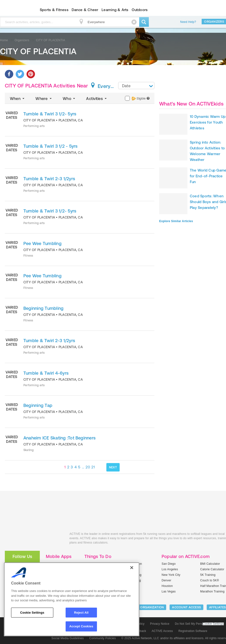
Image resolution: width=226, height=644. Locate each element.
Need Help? (188, 22)
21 (93, 467)
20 (88, 467)
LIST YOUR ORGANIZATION (144, 607)
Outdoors (140, 10)
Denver (166, 580)
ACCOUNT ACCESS (186, 607)
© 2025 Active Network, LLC (140, 638)
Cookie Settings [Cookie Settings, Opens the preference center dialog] (32, 613)
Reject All (81, 613)
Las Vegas (169, 591)
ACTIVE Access (162, 631)
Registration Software (193, 631)
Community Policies (103, 638)
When (18, 99)
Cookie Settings (213, 624)
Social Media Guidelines (68, 638)
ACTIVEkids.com (34, 539)
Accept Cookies (81, 626)
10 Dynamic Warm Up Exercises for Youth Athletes (208, 122)
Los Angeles (170, 569)
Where (44, 99)
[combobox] (136, 86)
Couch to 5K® (210, 580)
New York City (171, 575)
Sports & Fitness (54, 10)
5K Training (208, 575)
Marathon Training (212, 591)
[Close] (132, 568)
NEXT (113, 467)
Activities (97, 99)
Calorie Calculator (212, 569)
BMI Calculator (210, 564)
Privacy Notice (160, 624)
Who (69, 99)
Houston (167, 586)
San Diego (169, 564)
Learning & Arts (115, 10)
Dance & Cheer (85, 10)
